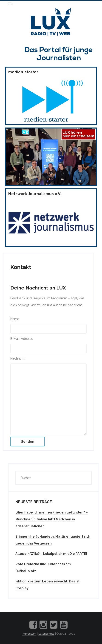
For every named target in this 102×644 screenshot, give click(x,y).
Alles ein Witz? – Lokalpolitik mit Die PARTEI (51, 554)
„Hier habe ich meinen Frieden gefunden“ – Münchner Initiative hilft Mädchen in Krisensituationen (52, 519)
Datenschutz (46, 634)
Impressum (29, 634)
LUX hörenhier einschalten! (78, 134)
